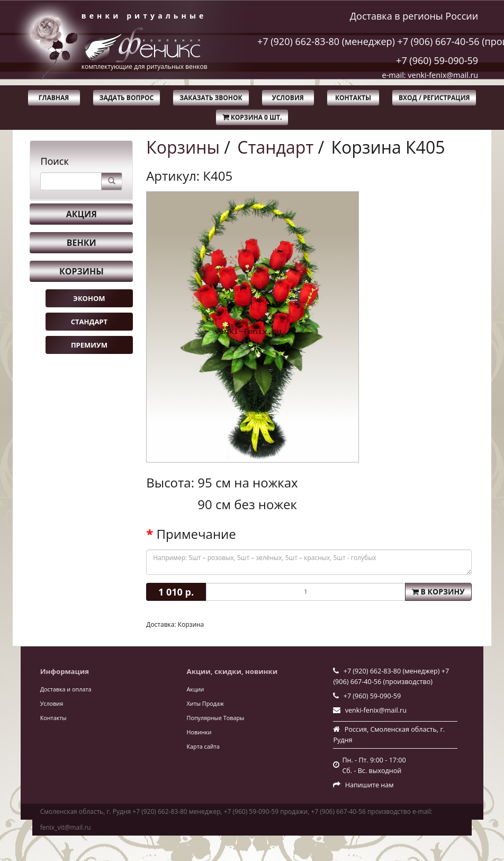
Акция (82, 214)
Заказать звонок (211, 98)
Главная (54, 98)
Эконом (89, 298)
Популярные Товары (216, 718)
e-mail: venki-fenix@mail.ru (430, 75)
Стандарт (89, 322)
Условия (288, 98)
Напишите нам (370, 785)
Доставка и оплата (66, 689)
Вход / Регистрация (434, 98)
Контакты (353, 98)
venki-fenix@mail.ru (376, 710)
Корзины (82, 271)
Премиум (89, 345)
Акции (196, 689)
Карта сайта (203, 746)
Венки (82, 243)
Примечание (196, 534)
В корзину (438, 592)
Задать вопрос (127, 98)
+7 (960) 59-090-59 (437, 60)
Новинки (199, 732)
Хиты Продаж (205, 703)
